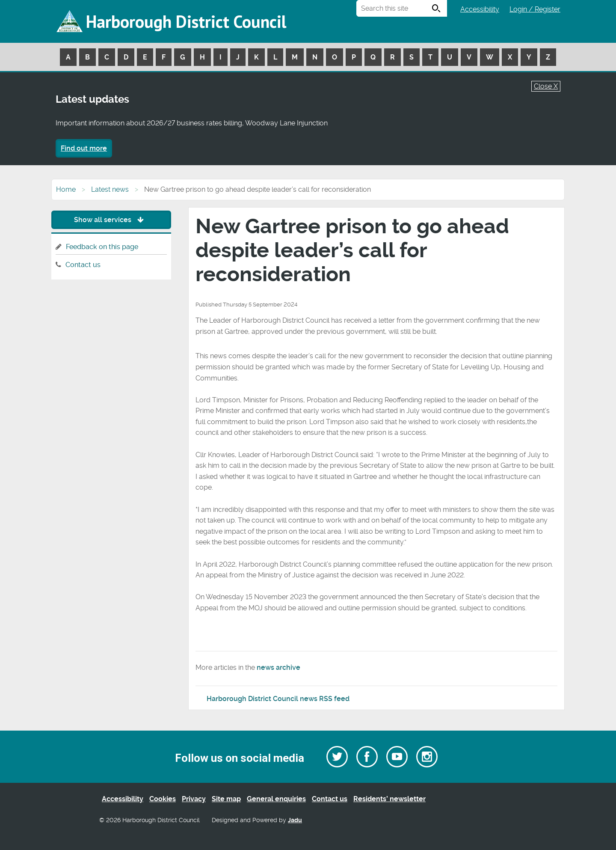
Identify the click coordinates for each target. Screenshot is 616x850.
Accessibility (480, 9)
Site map (226, 799)
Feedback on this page (102, 247)
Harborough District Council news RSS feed (278, 699)
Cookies (163, 799)
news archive (278, 667)
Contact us (83, 265)
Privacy (194, 799)
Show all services (111, 220)
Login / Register (535, 9)
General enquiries (276, 799)
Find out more (84, 148)
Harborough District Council (186, 21)
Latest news (110, 189)
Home (66, 189)
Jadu (295, 820)
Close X (546, 86)
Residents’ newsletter (389, 799)
